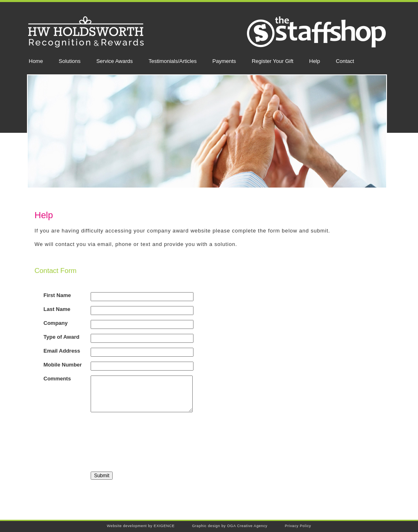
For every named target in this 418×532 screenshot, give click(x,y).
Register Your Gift (273, 61)
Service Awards (115, 61)
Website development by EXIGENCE (141, 526)
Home (36, 61)
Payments (224, 61)
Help (315, 61)
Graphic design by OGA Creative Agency (230, 526)
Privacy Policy (298, 526)
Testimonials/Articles (173, 61)
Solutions (70, 61)
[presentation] (153, 443)
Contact (345, 61)
